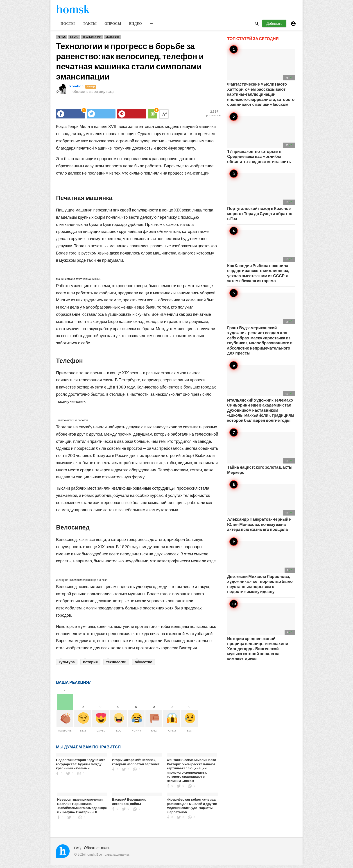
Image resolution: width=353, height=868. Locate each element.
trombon (76, 89)
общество (144, 665)
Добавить (274, 27)
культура (67, 665)
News (62, 40)
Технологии (92, 40)
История (112, 40)
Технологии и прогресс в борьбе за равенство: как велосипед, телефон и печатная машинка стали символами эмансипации (130, 65)
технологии (116, 665)
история (90, 665)
